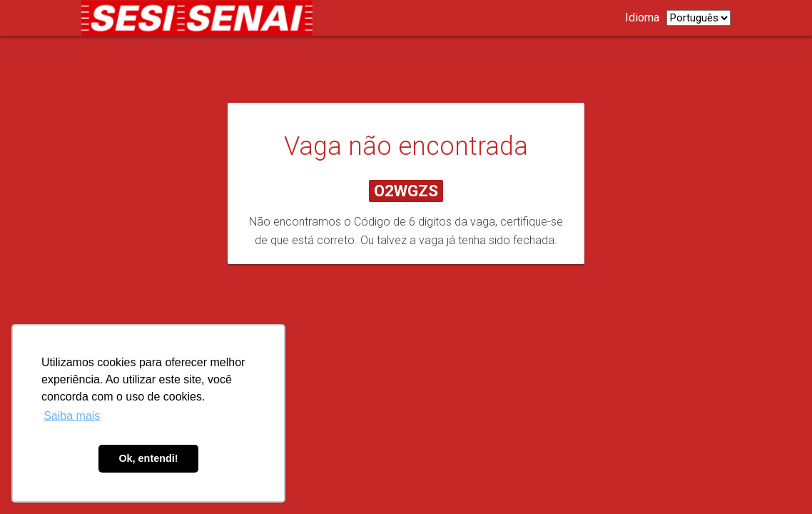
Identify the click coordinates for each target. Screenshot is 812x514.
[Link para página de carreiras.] (201, 18)
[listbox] (699, 18)
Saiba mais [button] (72, 416)
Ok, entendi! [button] (148, 458)
